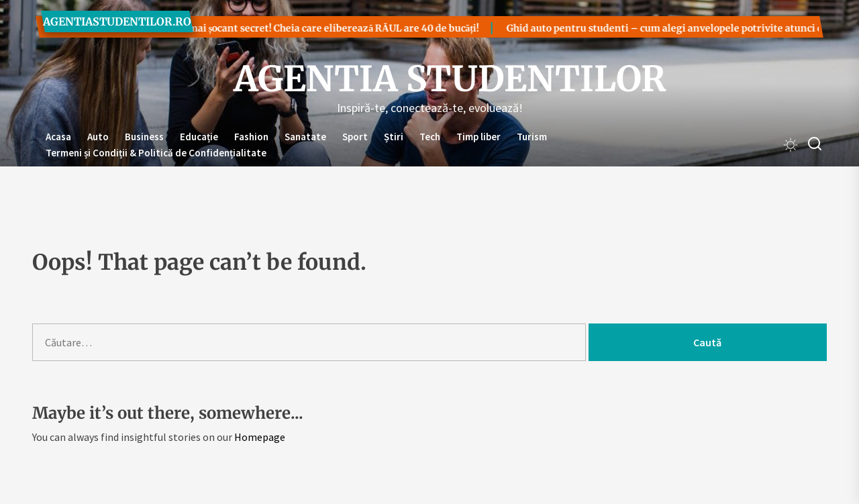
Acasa (58, 137)
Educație (199, 137)
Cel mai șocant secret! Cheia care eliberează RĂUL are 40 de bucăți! (296, 28)
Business (144, 137)
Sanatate (305, 137)
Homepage (260, 437)
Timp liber (478, 137)
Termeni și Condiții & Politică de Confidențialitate (156, 153)
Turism (532, 137)
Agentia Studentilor (429, 79)
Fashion (251, 137)
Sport (355, 137)
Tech (430, 137)
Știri (394, 137)
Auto (98, 137)
